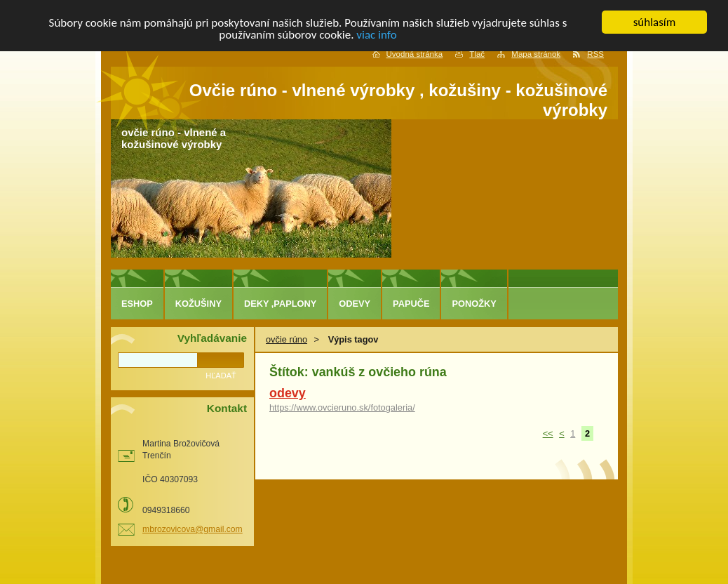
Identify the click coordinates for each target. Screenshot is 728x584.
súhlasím (655, 22)
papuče (411, 304)
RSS (595, 54)
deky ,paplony (280, 304)
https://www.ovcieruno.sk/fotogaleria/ (342, 407)
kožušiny (198, 304)
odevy (288, 393)
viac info (376, 34)
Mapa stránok (536, 54)
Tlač (477, 54)
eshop (137, 304)
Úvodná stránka (415, 54)
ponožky (474, 304)
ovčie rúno (287, 339)
